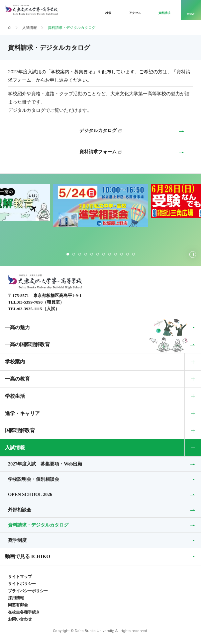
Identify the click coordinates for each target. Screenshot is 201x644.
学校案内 (15, 362)
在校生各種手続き (24, 612)
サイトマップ (20, 577)
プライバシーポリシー (28, 591)
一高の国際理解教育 (27, 344)
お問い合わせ (20, 619)
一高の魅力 (17, 327)
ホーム (10, 28)
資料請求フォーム (101, 152)
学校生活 (15, 396)
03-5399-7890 (31, 302)
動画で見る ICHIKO (28, 556)
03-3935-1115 (30, 309)
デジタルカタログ (101, 131)
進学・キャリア (22, 413)
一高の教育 (17, 379)
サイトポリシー (22, 584)
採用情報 (16, 598)
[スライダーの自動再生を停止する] (193, 254)
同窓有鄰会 (18, 605)
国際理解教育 (20, 430)
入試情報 (30, 28)
